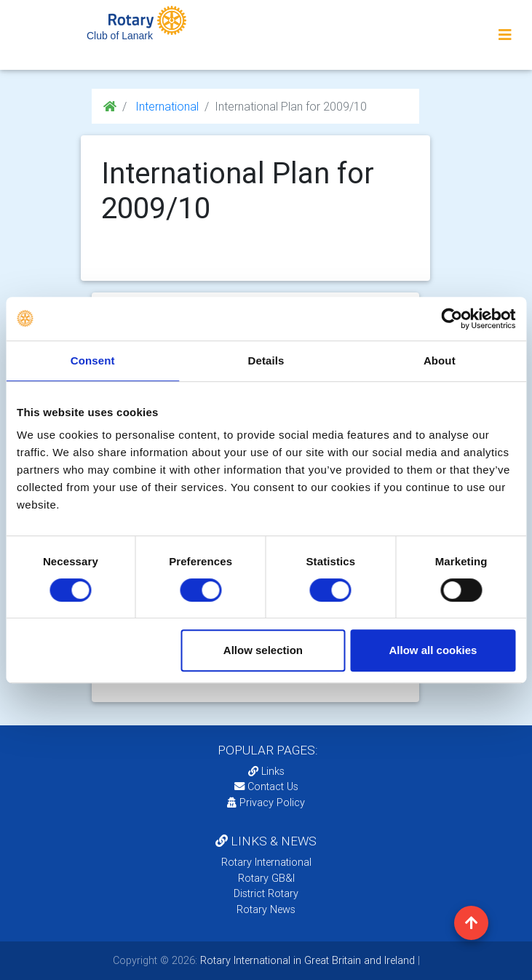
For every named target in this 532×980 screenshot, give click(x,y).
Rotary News (266, 909)
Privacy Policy (266, 802)
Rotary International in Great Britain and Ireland (306, 960)
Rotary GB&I (266, 878)
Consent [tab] (93, 360)
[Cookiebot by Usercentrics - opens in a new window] (452, 319)
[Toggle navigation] (505, 35)
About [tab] (440, 360)
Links (266, 771)
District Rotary (266, 893)
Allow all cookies (433, 650)
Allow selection (263, 650)
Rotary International (266, 862)
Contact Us (266, 786)
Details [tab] (266, 360)
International (166, 106)
